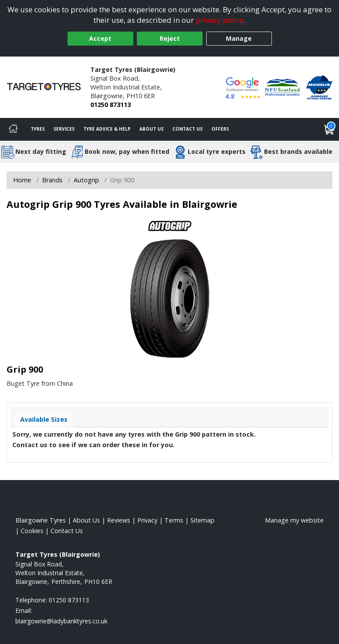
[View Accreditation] (282, 87)
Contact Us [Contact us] (187, 129)
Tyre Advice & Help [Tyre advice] (107, 129)
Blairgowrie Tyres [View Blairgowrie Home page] (41, 520)
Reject (170, 38)
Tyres (38, 129)
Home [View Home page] (22, 180)
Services (64, 129)
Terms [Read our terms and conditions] (174, 520)
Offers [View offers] (220, 129)
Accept (100, 38)
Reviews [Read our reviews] (119, 520)
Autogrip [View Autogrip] (86, 180)
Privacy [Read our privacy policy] (147, 520)
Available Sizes (44, 419)
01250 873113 (111, 105)
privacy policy (220, 20)
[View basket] (329, 129)
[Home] (13, 129)
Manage (239, 38)
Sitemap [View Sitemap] (202, 520)
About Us (152, 129)
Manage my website (294, 520)
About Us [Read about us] (86, 520)
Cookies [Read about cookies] (32, 531)
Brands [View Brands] (52, 180)
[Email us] (61, 621)
